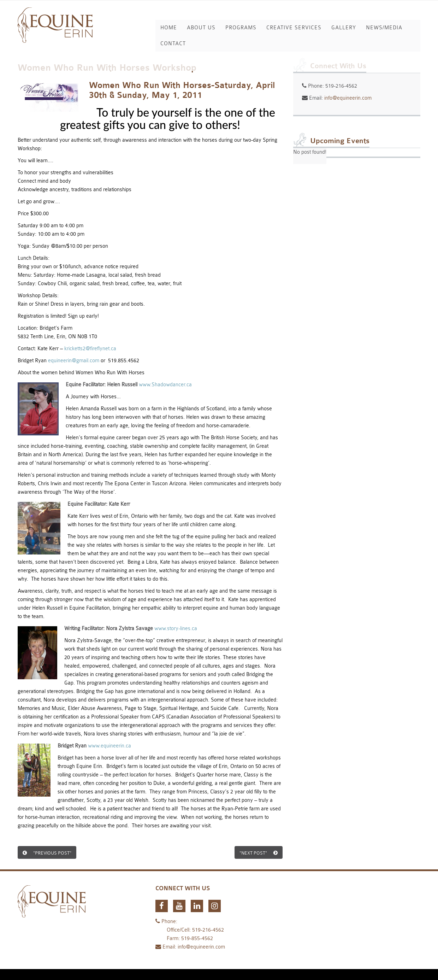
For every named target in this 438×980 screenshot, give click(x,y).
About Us (201, 28)
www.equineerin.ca (109, 746)
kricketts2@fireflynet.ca (90, 349)
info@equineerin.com (348, 98)
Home (169, 28)
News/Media (384, 28)
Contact (173, 44)
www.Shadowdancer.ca (165, 385)
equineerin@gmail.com (74, 361)
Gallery (344, 28)
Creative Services (294, 28)
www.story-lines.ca (176, 629)
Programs (241, 28)
